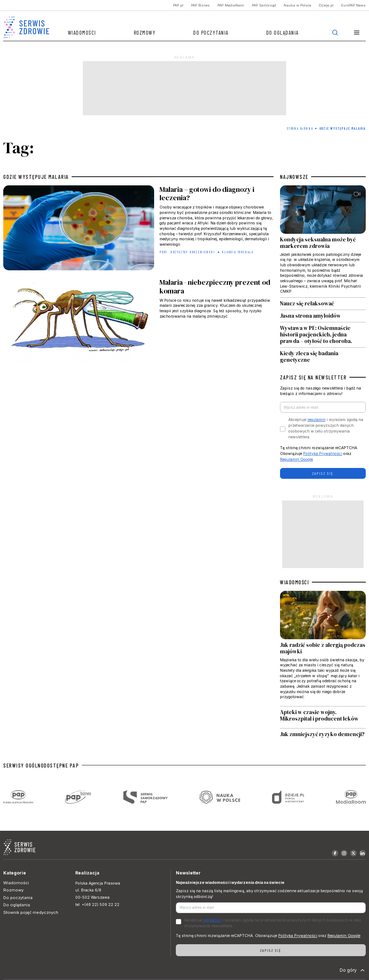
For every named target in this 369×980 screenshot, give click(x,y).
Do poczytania (211, 33)
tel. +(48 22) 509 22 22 (97, 905)
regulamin (317, 420)
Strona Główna (300, 128)
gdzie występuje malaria (36, 177)
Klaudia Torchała (238, 252)
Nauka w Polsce (297, 5)
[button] (357, 33)
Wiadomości (82, 33)
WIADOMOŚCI (294, 582)
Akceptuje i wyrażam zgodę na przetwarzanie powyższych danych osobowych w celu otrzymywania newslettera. (326, 428)
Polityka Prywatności (323, 454)
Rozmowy (145, 33)
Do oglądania (283, 33)
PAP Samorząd (264, 5)
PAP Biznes (200, 5)
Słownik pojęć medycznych (31, 912)
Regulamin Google (296, 459)
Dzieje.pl (326, 5)
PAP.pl (178, 5)
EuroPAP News (353, 5)
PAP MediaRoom (231, 5)
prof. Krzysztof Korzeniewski (187, 252)
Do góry (353, 970)
